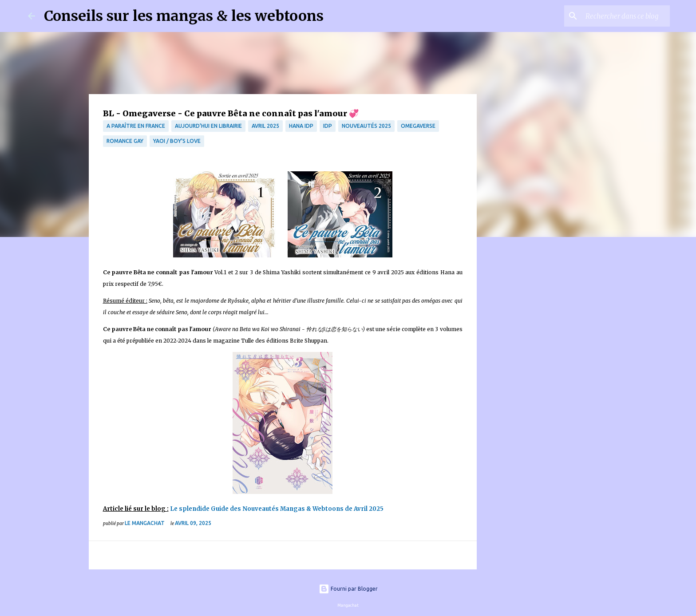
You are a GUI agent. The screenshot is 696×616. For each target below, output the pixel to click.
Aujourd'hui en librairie (208, 126)
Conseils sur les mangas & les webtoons (184, 16)
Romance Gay (125, 141)
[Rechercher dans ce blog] (623, 16)
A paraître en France (136, 126)
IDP (328, 126)
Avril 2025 (265, 126)
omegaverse (418, 126)
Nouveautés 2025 (366, 126)
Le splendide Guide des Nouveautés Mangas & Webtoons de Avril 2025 (277, 509)
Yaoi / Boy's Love (177, 141)
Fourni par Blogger (348, 589)
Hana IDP (301, 126)
